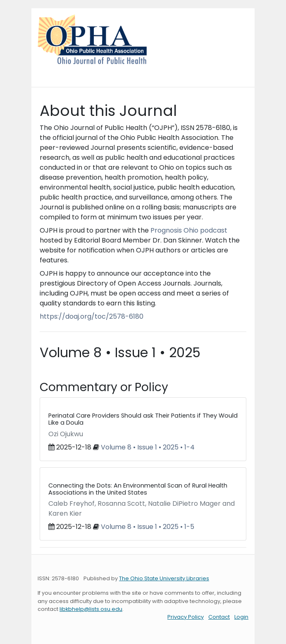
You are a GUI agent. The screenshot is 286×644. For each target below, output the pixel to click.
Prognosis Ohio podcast (189, 230)
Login (241, 617)
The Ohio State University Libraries (164, 578)
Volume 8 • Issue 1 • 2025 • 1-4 (148, 447)
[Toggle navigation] (49, 72)
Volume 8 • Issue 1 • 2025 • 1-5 (148, 527)
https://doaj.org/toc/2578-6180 (92, 316)
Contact (219, 617)
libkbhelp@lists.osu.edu (91, 609)
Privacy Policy (186, 617)
